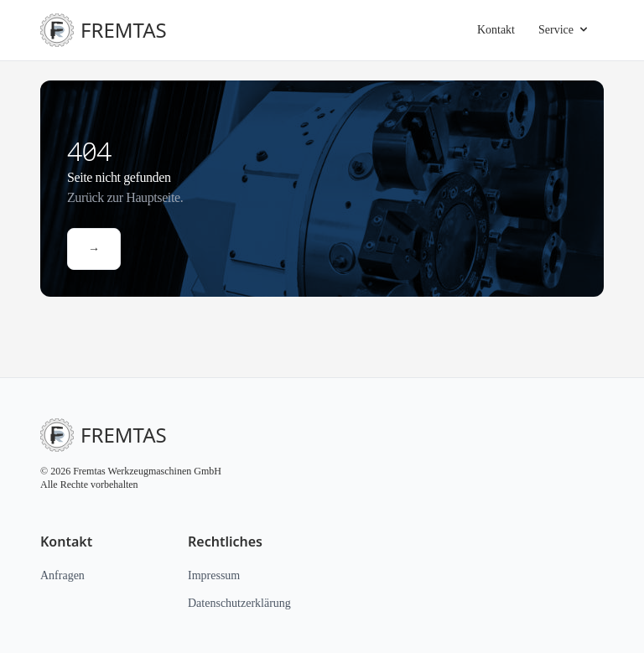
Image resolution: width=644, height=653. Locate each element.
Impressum (217, 575)
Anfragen (65, 575)
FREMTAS (96, 30)
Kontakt (491, 30)
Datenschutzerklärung (246, 603)
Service (563, 30)
